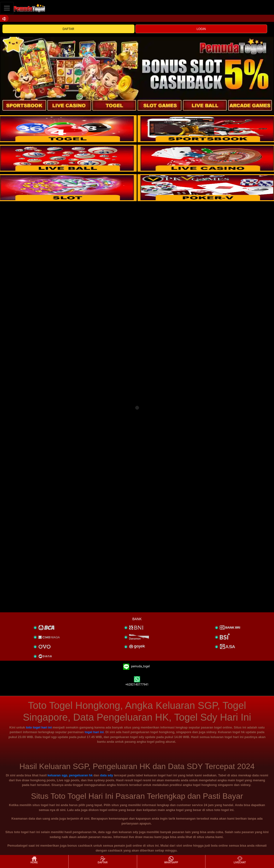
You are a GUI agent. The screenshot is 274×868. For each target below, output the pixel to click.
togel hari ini (94, 732)
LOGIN (201, 29)
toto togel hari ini (39, 727)
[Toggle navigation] (7, 8)
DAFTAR (68, 29)
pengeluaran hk (81, 775)
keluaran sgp (57, 775)
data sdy (107, 775)
